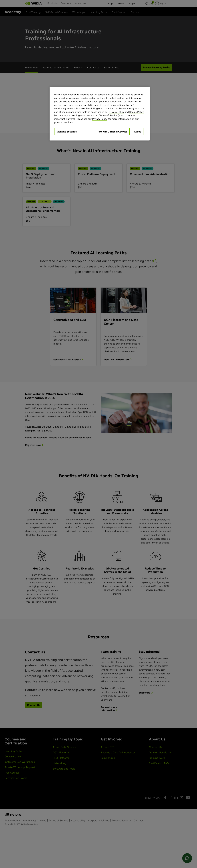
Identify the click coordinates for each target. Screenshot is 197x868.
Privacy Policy (117, 112)
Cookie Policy (137, 112)
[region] (100, 114)
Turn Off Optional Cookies (112, 132)
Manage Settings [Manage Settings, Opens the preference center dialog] (67, 132)
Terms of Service (108, 115)
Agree (138, 132)
